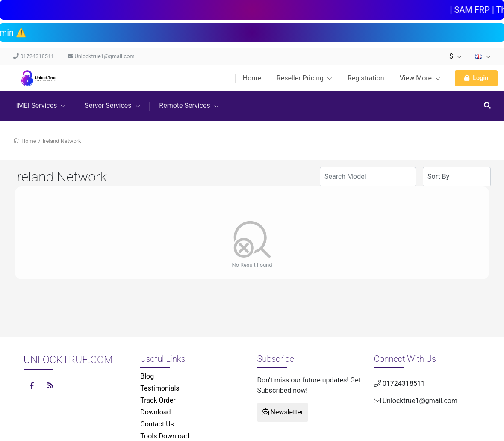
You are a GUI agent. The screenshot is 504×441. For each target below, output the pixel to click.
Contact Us (157, 424)
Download (155, 412)
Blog (147, 376)
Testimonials (160, 388)
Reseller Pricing (304, 78)
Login (476, 78)
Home (252, 78)
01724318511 (34, 56)
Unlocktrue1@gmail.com (101, 56)
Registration (366, 78)
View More (420, 78)
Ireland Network (62, 141)
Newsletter (283, 412)
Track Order (158, 400)
